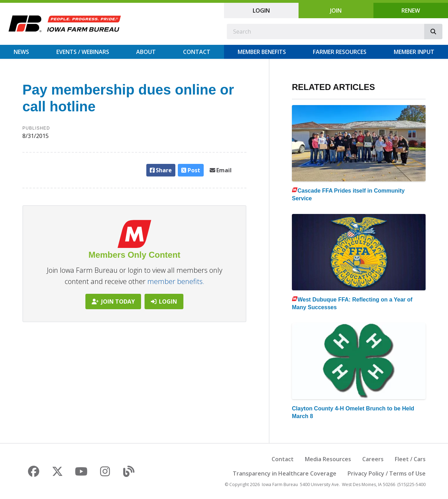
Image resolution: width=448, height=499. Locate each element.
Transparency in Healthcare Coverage (285, 473)
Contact (197, 52)
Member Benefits (262, 52)
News (21, 52)
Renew (411, 11)
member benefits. (176, 281)
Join (336, 11)
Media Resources (328, 459)
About (146, 52)
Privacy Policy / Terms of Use (387, 473)
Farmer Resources (340, 52)
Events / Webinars (83, 52)
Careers (373, 459)
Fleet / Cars (410, 459)
